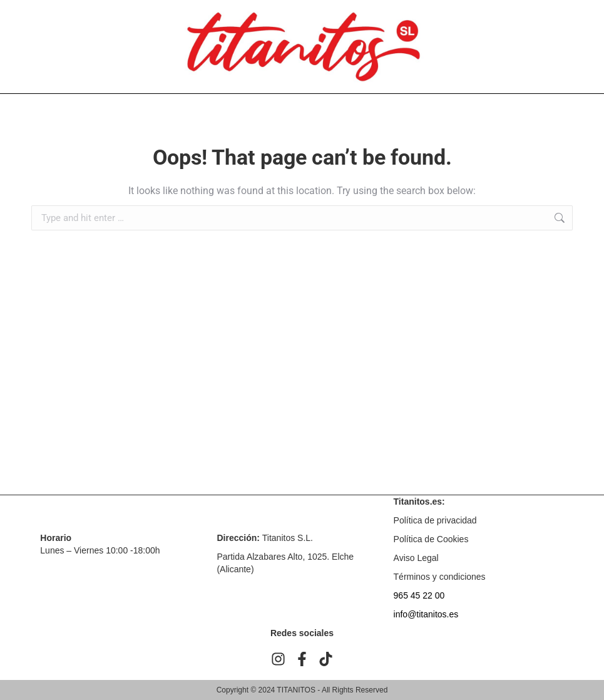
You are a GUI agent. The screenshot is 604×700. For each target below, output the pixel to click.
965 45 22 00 (419, 595)
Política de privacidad (435, 520)
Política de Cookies (431, 539)
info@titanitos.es (426, 614)
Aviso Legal (416, 558)
